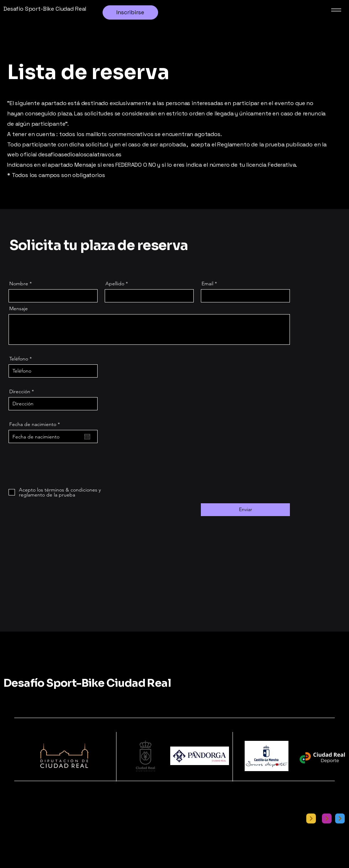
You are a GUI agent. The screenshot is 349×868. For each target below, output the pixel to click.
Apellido (115, 284)
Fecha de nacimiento (36, 424)
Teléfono (19, 359)
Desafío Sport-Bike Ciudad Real (87, 683)
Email (207, 284)
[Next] (311, 818)
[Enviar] (245, 510)
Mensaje (19, 308)
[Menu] (335, 10)
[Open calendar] (87, 437)
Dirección (20, 391)
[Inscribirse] (130, 12)
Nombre (19, 284)
